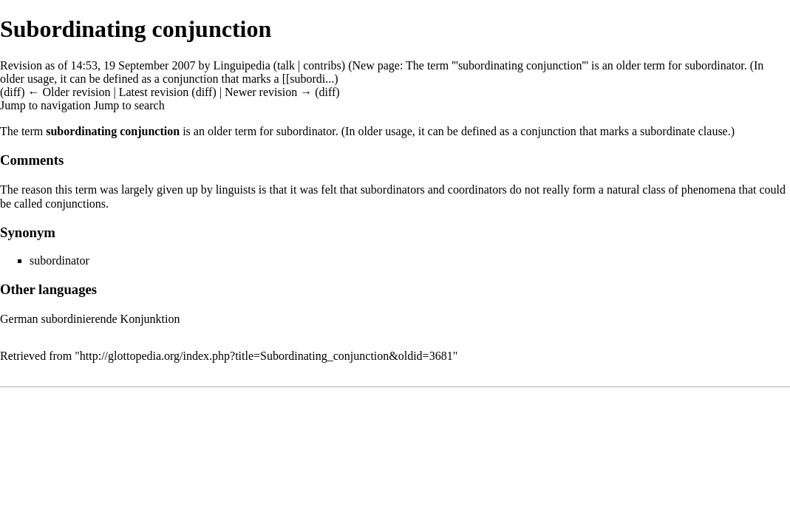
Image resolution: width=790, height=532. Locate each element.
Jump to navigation (45, 105)
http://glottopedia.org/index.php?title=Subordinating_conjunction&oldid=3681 (266, 356)
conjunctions (75, 204)
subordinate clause (684, 131)
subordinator (715, 65)
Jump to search (129, 105)
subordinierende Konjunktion (111, 319)
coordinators (477, 190)
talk (286, 65)
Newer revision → (268, 92)
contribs (322, 65)
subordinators (393, 190)
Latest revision (154, 92)
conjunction (191, 79)
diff (204, 92)
